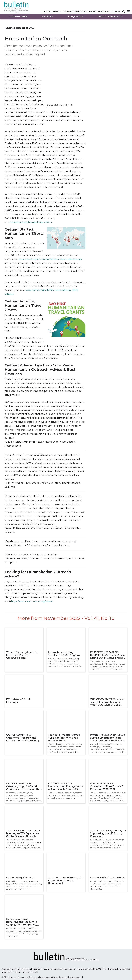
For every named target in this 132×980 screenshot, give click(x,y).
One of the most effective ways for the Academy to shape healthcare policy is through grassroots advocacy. (65, 795)
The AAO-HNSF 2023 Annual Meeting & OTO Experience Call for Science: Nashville (23, 833)
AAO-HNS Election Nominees (108, 878)
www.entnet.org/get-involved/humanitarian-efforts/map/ (50, 259)
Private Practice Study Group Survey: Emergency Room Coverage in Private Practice (108, 738)
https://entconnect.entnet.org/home (32, 601)
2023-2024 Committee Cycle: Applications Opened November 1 (66, 881)
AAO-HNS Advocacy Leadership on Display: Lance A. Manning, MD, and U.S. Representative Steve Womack (66, 786)
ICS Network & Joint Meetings (18, 701)
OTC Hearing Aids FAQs (20, 878)
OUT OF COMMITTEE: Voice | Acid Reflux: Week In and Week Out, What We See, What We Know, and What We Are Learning (107, 702)
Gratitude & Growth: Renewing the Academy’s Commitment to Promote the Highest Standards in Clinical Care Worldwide (22, 922)
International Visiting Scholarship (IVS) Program (64, 654)
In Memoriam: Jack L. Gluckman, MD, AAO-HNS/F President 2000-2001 (107, 786)
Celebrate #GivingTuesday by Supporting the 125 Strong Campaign (108, 833)
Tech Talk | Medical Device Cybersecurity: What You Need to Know (64, 738)
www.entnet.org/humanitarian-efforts (31, 222)
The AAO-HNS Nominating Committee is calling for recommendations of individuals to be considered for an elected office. (108, 885)
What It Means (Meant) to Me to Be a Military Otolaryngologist (22, 655)
